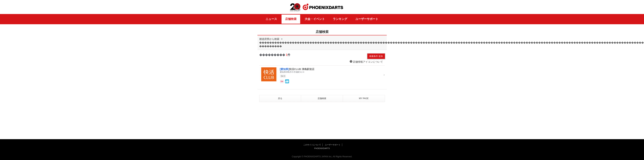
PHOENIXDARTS (323, 7)
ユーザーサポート (367, 19)
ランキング (340, 19)
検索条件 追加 (376, 56)
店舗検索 (291, 19)
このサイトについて (312, 145)
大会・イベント (315, 19)
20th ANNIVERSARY (295, 7)
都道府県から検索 (269, 39)
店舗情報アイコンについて (366, 62)
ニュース (271, 19)
